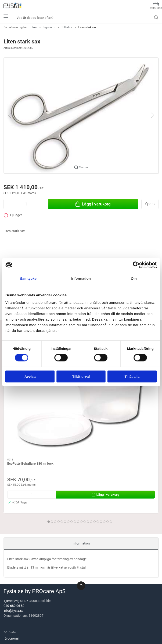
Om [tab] (134, 278)
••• (6, 18)
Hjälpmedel (13, 599)
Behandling (13, 586)
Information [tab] (81, 278)
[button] (81, 115)
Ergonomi (49, 27)
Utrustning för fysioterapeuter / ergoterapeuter (38, 579)
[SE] (12, 6)
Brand (9, 612)
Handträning (14, 606)
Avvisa (30, 376)
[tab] (70, 442)
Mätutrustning (15, 626)
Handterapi (13, 632)
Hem (34, 27)
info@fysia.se (13, 545)
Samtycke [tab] (28, 278)
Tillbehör (67, 27)
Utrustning (12, 619)
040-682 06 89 (14, 540)
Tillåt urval (81, 376)
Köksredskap (14, 592)
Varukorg (156, 5)
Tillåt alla (132, 376)
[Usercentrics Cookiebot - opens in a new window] (136, 265)
